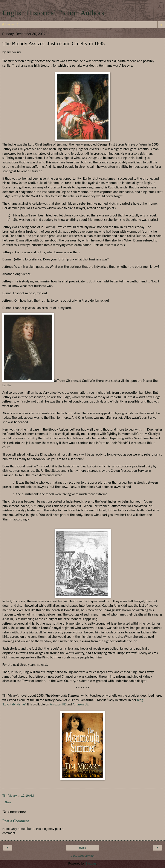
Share (8, 802)
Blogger (91, 863)
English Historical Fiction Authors (53, 13)
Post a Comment (16, 821)
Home (82, 848)
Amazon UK (58, 704)
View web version (82, 856)
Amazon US (80, 704)
